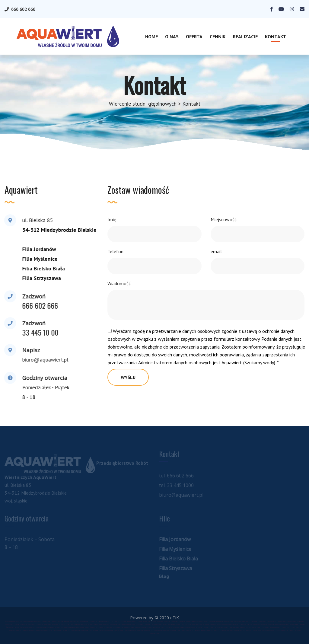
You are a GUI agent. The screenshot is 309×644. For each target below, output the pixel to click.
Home (151, 37)
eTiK (175, 618)
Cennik (218, 37)
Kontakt (276, 37)
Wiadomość (119, 283)
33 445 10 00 (40, 332)
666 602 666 (23, 9)
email (216, 251)
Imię (112, 219)
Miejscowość (224, 219)
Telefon (115, 251)
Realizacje (245, 37)
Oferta (194, 37)
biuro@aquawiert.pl (45, 360)
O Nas (172, 37)
